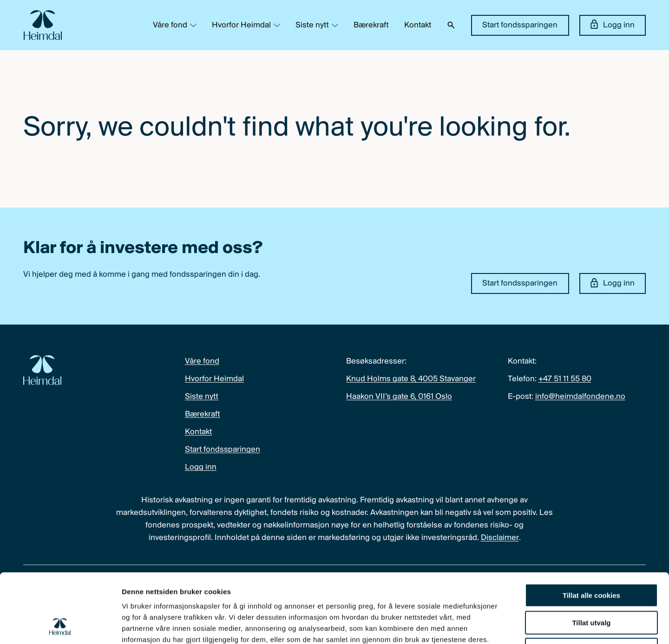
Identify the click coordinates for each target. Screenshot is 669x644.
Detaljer (495, 626)
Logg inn (613, 25)
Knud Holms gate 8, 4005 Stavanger (411, 379)
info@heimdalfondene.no (580, 397)
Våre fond (170, 25)
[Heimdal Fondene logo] (43, 25)
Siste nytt (312, 25)
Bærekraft (371, 25)
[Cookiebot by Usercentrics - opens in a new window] (60, 626)
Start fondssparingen (520, 25)
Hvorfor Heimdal (241, 25)
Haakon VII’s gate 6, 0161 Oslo (399, 397)
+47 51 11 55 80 (565, 379)
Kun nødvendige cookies (591, 585)
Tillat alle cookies (591, 530)
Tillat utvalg (591, 558)
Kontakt (418, 25)
